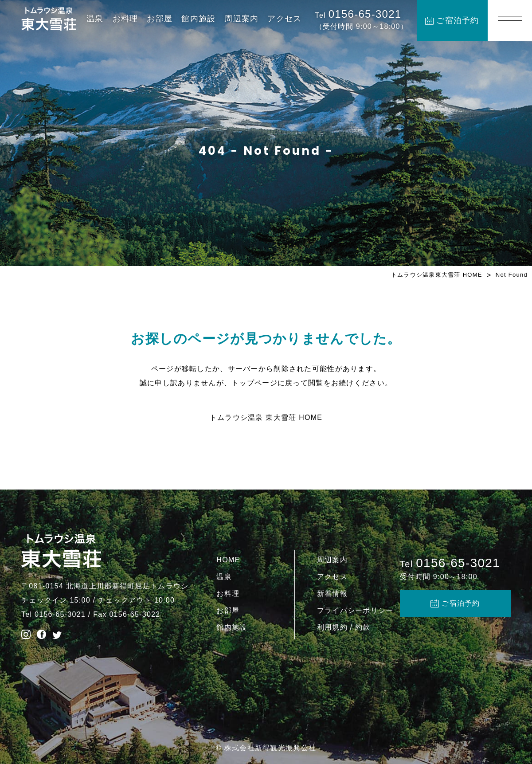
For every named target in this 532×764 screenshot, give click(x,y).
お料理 (125, 19)
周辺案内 (241, 19)
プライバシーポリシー (355, 610)
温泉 (95, 19)
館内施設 (198, 19)
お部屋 (160, 19)
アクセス (284, 19)
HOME (228, 560)
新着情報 (332, 594)
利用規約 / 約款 (344, 627)
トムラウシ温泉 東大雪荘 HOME (266, 417)
